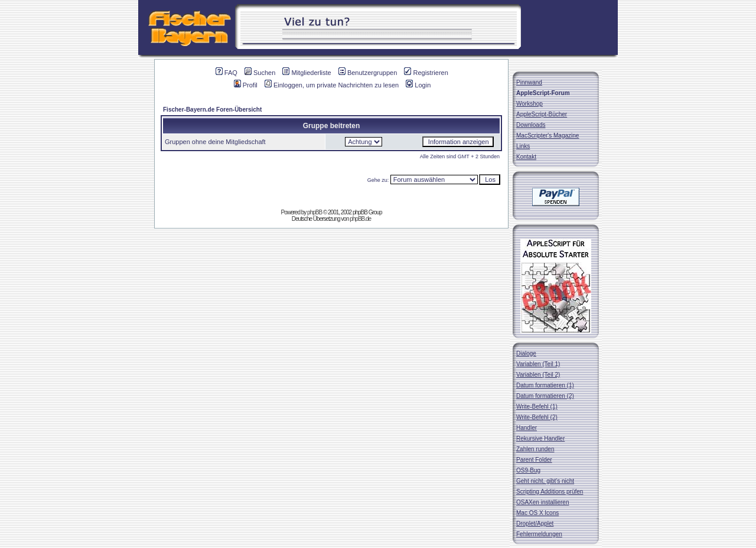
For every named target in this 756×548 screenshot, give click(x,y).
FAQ (227, 73)
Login (418, 85)
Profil (246, 85)
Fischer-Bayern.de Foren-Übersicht (212, 110)
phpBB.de (360, 219)
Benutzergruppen (368, 73)
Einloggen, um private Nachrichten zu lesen (332, 85)
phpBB (315, 212)
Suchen (260, 73)
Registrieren (426, 73)
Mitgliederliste (307, 73)
